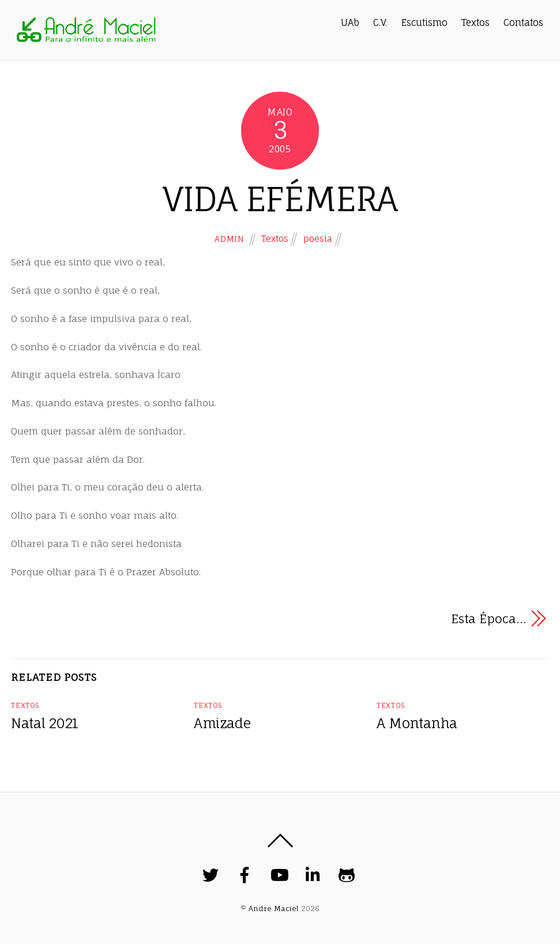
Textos (476, 23)
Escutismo (424, 23)
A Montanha (417, 723)
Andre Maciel (274, 909)
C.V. (380, 23)
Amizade (222, 723)
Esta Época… (488, 619)
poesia (318, 239)
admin (229, 239)
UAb (350, 23)
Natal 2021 (44, 723)
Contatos (523, 23)
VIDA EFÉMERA (280, 199)
